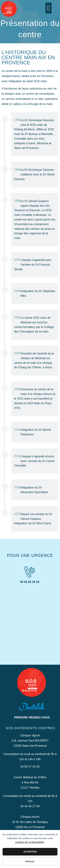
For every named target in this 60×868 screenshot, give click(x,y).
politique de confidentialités (30, 842)
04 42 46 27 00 (30, 806)
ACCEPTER (30, 852)
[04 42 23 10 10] (30, 572)
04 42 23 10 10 (30, 582)
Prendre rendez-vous (32, 717)
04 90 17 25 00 (30, 767)
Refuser (30, 861)
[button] (49, 8)
